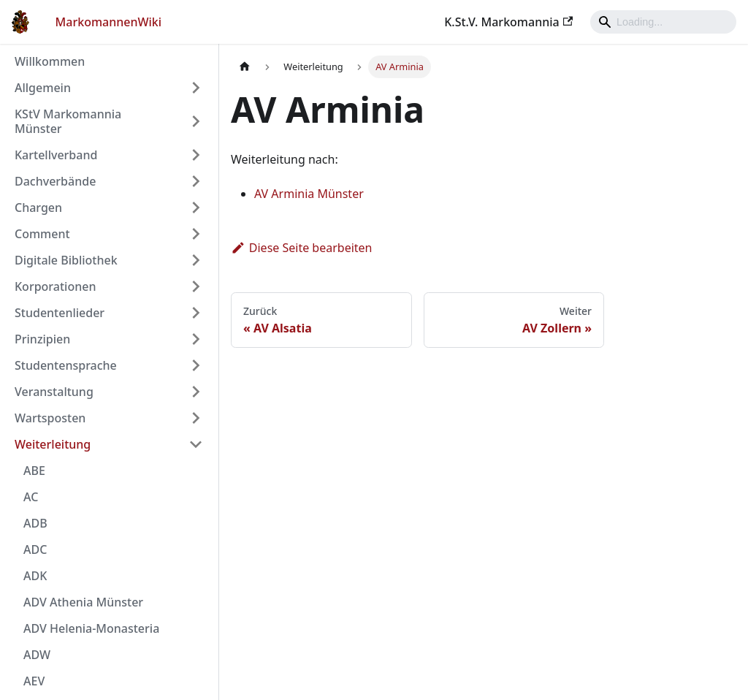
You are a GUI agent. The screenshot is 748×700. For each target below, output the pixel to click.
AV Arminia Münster (309, 194)
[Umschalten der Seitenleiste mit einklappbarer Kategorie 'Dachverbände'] (196, 181)
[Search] (663, 22)
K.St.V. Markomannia (508, 22)
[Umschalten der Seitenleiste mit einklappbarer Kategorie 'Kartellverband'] (196, 155)
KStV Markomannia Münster (68, 121)
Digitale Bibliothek (66, 260)
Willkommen (50, 61)
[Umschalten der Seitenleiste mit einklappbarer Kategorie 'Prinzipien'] (196, 339)
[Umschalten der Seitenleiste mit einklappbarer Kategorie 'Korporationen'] (196, 286)
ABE (34, 471)
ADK (35, 576)
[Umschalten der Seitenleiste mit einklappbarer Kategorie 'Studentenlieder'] (196, 313)
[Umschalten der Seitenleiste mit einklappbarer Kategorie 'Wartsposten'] (196, 418)
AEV (34, 681)
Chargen (38, 208)
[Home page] (245, 67)
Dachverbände (55, 181)
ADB (35, 523)
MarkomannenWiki (109, 22)
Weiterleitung (53, 444)
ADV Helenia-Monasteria (91, 628)
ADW (37, 655)
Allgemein (43, 88)
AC (31, 497)
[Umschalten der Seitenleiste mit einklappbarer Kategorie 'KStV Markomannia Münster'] (196, 121)
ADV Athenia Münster (83, 602)
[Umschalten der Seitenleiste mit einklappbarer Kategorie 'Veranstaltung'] (196, 392)
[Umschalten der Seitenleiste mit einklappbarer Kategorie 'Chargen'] (196, 208)
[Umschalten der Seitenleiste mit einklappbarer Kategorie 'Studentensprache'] (196, 365)
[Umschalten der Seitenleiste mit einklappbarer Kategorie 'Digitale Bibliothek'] (196, 260)
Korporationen (55, 286)
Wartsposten (50, 418)
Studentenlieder (60, 313)
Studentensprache (66, 365)
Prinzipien (42, 339)
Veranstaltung (54, 392)
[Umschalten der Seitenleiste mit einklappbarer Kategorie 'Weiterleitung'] (196, 444)
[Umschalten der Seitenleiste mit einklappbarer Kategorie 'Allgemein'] (196, 88)
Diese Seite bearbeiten (302, 248)
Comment (42, 234)
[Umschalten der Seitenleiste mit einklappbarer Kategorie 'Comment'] (196, 234)
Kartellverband (56, 155)
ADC (35, 549)
